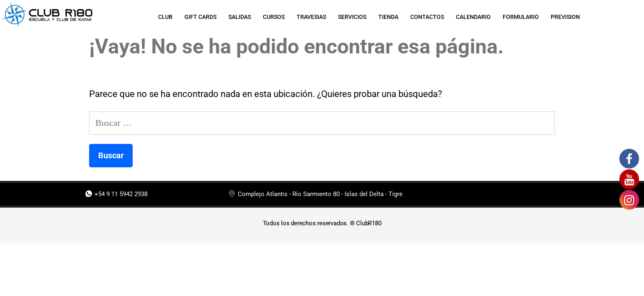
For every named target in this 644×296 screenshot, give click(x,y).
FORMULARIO (522, 17)
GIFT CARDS (199, 17)
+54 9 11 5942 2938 (116, 194)
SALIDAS (238, 17)
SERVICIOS (352, 17)
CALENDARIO (475, 17)
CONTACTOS (428, 17)
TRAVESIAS (311, 17)
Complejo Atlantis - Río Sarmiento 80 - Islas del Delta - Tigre (316, 194)
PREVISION (567, 17)
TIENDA (389, 17)
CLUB (163, 17)
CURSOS (273, 17)
